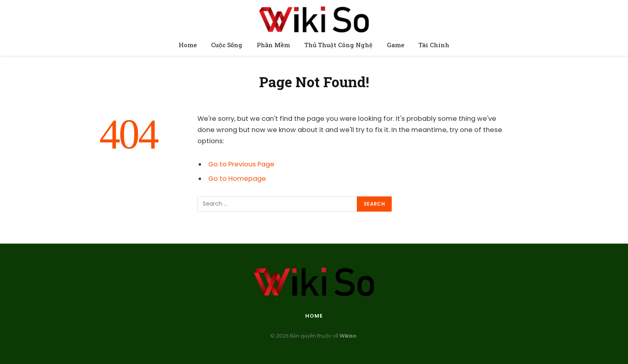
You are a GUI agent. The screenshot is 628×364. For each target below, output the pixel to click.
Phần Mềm (273, 45)
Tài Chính (434, 45)
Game (396, 45)
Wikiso (347, 336)
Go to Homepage (237, 179)
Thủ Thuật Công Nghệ (338, 45)
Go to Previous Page (241, 164)
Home (188, 45)
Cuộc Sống (227, 45)
